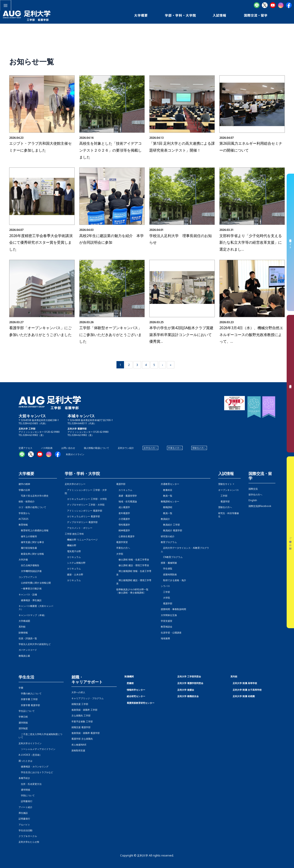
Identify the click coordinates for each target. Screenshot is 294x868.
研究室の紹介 (168, 536)
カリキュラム (73, 557)
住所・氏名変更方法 (30, 784)
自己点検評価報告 (29, 565)
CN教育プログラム (172, 557)
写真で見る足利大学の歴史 (34, 496)
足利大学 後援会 (186, 690)
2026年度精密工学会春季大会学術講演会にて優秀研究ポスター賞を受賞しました (41, 242)
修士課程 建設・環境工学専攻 (133, 565)
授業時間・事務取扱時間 (173, 609)
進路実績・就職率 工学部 (84, 710)
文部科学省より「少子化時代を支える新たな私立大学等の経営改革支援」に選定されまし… (251, 242)
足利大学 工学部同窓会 (189, 676)
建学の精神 (24, 484)
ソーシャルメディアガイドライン (37, 749)
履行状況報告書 (28, 548)
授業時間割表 (169, 574)
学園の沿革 (24, 490)
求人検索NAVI (79, 745)
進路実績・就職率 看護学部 (86, 733)
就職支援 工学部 (80, 704)
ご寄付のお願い (291, 542)
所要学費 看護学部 (29, 705)
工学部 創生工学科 (74, 534)
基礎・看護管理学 (127, 496)
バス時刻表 (47, 448)
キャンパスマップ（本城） (32, 615)
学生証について (27, 711)
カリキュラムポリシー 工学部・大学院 (86, 499)
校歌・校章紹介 (27, 501)
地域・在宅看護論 (127, 501)
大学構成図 (24, 621)
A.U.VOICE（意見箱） (30, 755)
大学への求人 (78, 692)
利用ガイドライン (75, 454)
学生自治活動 (25, 830)
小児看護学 (123, 519)
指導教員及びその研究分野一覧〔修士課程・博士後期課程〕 (132, 591)
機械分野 (71, 545)
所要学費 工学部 (28, 699)
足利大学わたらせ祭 (29, 842)
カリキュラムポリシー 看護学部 (82, 516)
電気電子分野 (73, 551)
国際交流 (253, 489)
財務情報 (23, 633)
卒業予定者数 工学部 (82, 721)
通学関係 (23, 723)
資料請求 (291, 384)
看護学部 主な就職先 (82, 739)
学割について (27, 795)
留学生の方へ (255, 495)
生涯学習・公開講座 (171, 633)
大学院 (165, 598)
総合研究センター (136, 696)
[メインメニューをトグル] (5, 5)
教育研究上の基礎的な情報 (34, 530)
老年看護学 (123, 513)
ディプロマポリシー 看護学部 (81, 522)
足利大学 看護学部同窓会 (190, 683)
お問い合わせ (68, 448)
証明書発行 (25, 801)
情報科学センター (136, 690)
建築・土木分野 (74, 574)
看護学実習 (122, 542)
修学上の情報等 (28, 536)
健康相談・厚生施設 (30, 600)
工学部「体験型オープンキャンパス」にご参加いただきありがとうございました (110, 335)
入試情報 (226, 474)
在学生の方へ (150, 448)
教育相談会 (167, 627)
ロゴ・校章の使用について (32, 507)
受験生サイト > (226, 484)
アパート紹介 (25, 807)
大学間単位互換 (169, 615)
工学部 (165, 592)
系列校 (22, 627)
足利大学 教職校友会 (188, 696)
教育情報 (23, 525)
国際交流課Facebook (260, 506)
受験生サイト (291, 242)
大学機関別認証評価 (30, 571)
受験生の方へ (199, 448)
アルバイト (24, 825)
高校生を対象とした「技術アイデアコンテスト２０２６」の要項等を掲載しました (110, 150)
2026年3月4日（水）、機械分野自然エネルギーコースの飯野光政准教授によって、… (251, 335)
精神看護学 (123, 530)
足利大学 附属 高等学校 (245, 683)
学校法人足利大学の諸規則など (35, 644)
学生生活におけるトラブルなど (36, 772)
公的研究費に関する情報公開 (35, 583)
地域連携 (165, 638)
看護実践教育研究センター (141, 703)
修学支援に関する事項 (31, 542)
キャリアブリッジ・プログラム (88, 698)
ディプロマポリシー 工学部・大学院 (85, 505)
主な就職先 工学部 (81, 715)
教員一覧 (167, 496)
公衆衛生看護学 (125, 536)
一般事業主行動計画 (30, 588)
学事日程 (23, 717)
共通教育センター (170, 484)
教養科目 (167, 490)
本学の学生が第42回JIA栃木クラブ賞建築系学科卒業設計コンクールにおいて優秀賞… (181, 335)
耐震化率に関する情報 (31, 554)
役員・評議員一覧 (28, 638)
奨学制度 (23, 728)
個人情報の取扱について (96, 448)
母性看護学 (123, 525)
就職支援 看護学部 (81, 727)
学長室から (24, 513)
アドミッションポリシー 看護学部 (83, 511)
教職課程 (167, 507)
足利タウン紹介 (126, 448)
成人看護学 (123, 507)
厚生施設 (23, 813)
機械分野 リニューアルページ (81, 540)
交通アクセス (25, 448)
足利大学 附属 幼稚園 (244, 696)
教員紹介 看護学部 (171, 530)
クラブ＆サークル (28, 836)
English (253, 500)
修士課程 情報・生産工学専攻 (133, 560)
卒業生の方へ (175, 448)
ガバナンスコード (28, 650)
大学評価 (23, 560)
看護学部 (121, 484)
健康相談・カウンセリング (34, 766)
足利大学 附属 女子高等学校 (247, 690)
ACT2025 (24, 519)
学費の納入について (30, 693)
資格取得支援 (78, 750)
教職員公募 (24, 656)
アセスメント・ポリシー (79, 528)
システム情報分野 (75, 563)
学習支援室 (167, 621)
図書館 (130, 683)
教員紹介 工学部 (170, 525)
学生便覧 (167, 568)
